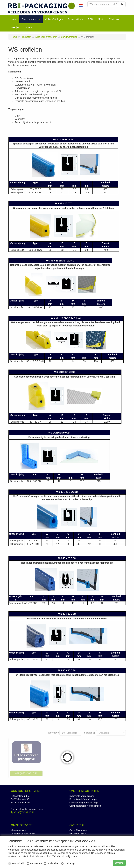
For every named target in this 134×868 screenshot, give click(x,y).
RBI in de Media (78, 834)
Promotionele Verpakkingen (83, 799)
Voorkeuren (34, 863)
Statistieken (51, 863)
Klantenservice (18, 830)
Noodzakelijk (17, 863)
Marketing (68, 863)
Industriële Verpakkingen (82, 796)
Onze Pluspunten (78, 830)
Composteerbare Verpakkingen (85, 806)
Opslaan (119, 863)
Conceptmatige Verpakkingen (84, 803)
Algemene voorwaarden (23, 834)
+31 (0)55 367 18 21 (23, 812)
